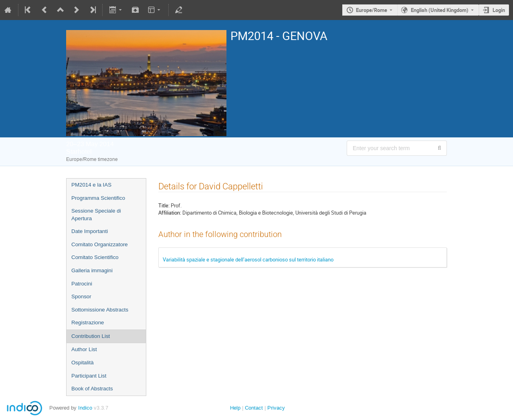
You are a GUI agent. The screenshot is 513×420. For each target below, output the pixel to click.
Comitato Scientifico (95, 257)
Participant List (89, 376)
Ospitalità (83, 363)
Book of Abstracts (92, 389)
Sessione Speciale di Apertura (96, 215)
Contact (254, 408)
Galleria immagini (92, 270)
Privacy (276, 408)
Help (235, 408)
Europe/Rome (372, 10)
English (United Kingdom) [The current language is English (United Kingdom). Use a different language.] (440, 10)
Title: (164, 205)
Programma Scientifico (98, 198)
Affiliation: (170, 213)
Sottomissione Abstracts (100, 310)
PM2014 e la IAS (91, 185)
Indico (85, 408)
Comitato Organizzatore (100, 244)
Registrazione (88, 323)
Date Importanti (90, 231)
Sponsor (81, 296)
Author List (84, 349)
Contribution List (91, 336)
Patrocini (82, 284)
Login (499, 10)
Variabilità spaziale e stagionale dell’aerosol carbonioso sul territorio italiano (248, 259)
